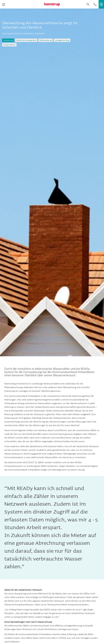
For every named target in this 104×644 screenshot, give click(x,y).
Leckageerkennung (62, 40)
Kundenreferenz (9, 45)
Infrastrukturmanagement (26, 40)
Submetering (8, 40)
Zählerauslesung (45, 40)
